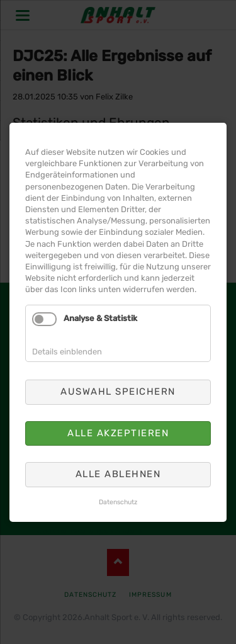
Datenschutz (118, 475)
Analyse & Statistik (103, 319)
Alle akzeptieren (118, 416)
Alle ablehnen (118, 452)
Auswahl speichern (118, 381)
